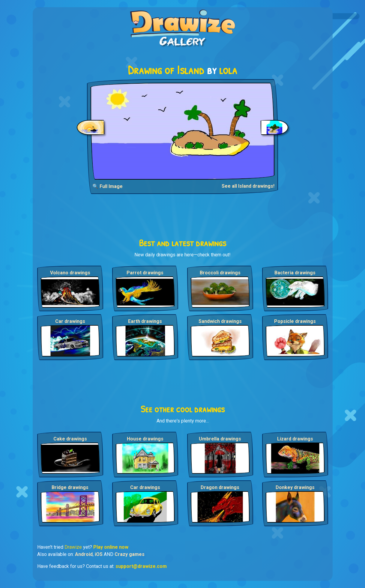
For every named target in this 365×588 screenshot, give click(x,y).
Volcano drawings (70, 273)
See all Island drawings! (248, 186)
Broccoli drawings (220, 273)
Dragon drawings (220, 487)
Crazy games (130, 554)
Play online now (111, 547)
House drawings (145, 439)
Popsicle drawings (295, 321)
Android (84, 554)
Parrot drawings (145, 273)
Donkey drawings (295, 487)
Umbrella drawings (220, 439)
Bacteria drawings (295, 273)
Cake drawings (70, 439)
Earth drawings (145, 321)
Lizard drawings (295, 439)
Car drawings (70, 321)
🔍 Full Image (108, 186)
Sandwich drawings (220, 321)
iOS (99, 554)
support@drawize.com (141, 566)
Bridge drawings (70, 487)
